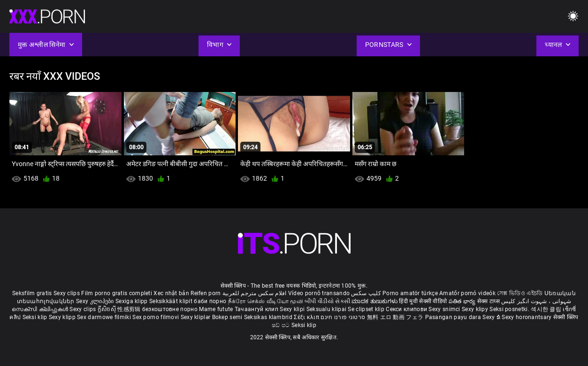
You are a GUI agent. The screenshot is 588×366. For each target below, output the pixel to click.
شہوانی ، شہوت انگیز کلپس (536, 301)
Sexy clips (67, 293)
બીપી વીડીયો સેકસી (327, 301)
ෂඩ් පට (282, 325)
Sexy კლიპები (96, 301)
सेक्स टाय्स (489, 301)
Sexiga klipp (132, 301)
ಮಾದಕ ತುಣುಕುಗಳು (375, 301)
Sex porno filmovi (156, 317)
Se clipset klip (367, 309)
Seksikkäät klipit (172, 301)
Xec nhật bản (171, 293)
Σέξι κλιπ (307, 317)
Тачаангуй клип (257, 309)
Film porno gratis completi (117, 293)
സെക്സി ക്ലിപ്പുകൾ (41, 309)
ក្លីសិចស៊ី (108, 309)
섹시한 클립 (547, 309)
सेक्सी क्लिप (566, 317)
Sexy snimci (445, 309)
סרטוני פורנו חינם (343, 317)
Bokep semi (227, 317)
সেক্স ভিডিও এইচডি (520, 293)
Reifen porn (206, 293)
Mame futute (216, 309)
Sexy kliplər (196, 317)
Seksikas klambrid (269, 317)
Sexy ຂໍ (492, 317)
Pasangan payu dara (454, 317)
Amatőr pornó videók (467, 293)
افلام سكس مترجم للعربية (255, 293)
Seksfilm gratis (32, 293)
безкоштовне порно (170, 309)
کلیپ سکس (366, 293)
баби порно (210, 301)
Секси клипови (407, 309)
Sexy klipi (293, 309)
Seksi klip (36, 317)
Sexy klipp (63, 317)
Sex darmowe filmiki (104, 317)
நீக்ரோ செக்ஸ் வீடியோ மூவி (266, 301)
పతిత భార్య (463, 301)
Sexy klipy (476, 309)
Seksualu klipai (327, 309)
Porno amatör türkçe (410, 293)
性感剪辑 (130, 309)
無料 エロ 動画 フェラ (395, 317)
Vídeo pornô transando (319, 293)
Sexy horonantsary (527, 317)
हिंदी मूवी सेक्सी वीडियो (423, 301)
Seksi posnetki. (510, 309)
